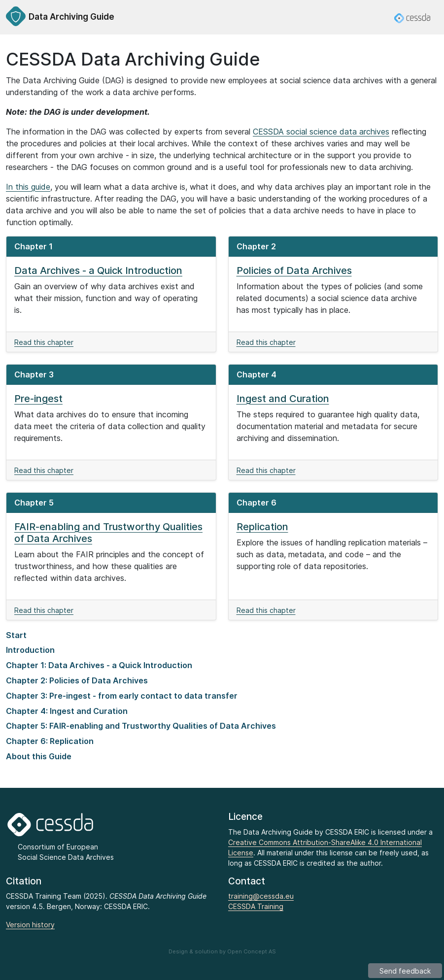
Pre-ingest (38, 399)
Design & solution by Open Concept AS (222, 951)
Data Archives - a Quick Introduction (98, 270)
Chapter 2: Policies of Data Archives (77, 680)
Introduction (30, 650)
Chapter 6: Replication (50, 741)
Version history (30, 925)
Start (16, 635)
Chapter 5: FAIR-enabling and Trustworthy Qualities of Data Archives (141, 726)
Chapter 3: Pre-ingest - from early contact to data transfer (122, 696)
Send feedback (405, 971)
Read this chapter (44, 342)
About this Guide (39, 756)
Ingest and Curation (283, 399)
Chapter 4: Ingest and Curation (67, 711)
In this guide (28, 187)
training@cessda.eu (261, 896)
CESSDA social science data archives (321, 132)
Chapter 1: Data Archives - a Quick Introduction (99, 665)
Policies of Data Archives (294, 270)
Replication (262, 527)
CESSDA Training (256, 906)
